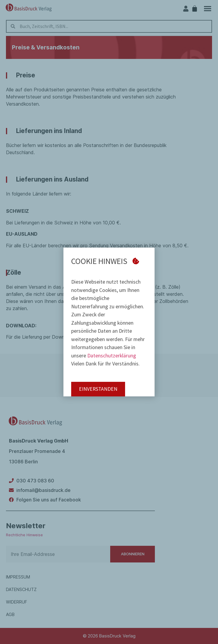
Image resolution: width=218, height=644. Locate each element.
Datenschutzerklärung (112, 356)
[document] (109, 322)
